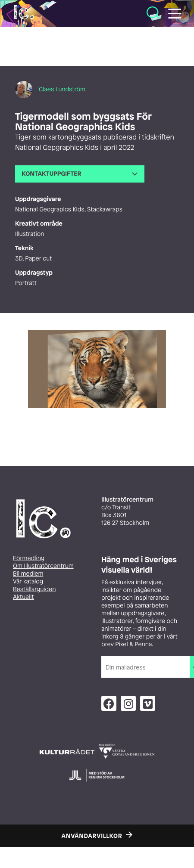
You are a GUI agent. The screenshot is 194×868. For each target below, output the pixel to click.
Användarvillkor (92, 836)
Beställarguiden (34, 589)
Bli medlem (28, 574)
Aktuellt (23, 597)
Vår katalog (28, 581)
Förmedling (29, 558)
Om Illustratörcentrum (43, 566)
